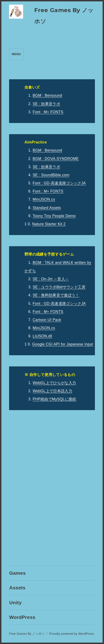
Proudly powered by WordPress (72, 634)
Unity (15, 603)
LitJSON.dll (42, 336)
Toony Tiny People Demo (54, 216)
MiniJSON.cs (44, 199)
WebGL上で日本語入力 (52, 391)
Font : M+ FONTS (48, 112)
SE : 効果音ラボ (46, 104)
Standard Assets (47, 208)
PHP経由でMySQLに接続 (54, 399)
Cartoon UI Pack (47, 320)
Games (17, 573)
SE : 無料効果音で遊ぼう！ (56, 295)
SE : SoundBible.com (51, 175)
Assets (17, 588)
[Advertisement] (52, 489)
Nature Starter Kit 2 (49, 224)
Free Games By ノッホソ (27, 634)
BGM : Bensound (47, 95)
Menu (16, 54)
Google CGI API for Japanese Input (63, 344)
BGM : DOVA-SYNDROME (56, 159)
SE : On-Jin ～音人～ (51, 279)
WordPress (22, 617)
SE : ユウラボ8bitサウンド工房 (59, 287)
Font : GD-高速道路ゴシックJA (59, 183)
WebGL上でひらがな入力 (54, 383)
